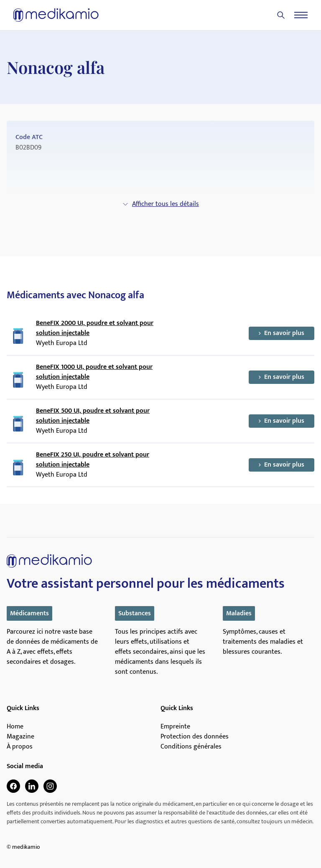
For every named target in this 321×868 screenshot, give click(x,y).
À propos (20, 747)
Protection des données (195, 737)
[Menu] (301, 15)
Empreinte (175, 727)
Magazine (20, 737)
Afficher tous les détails (160, 204)
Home (15, 727)
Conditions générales (191, 747)
